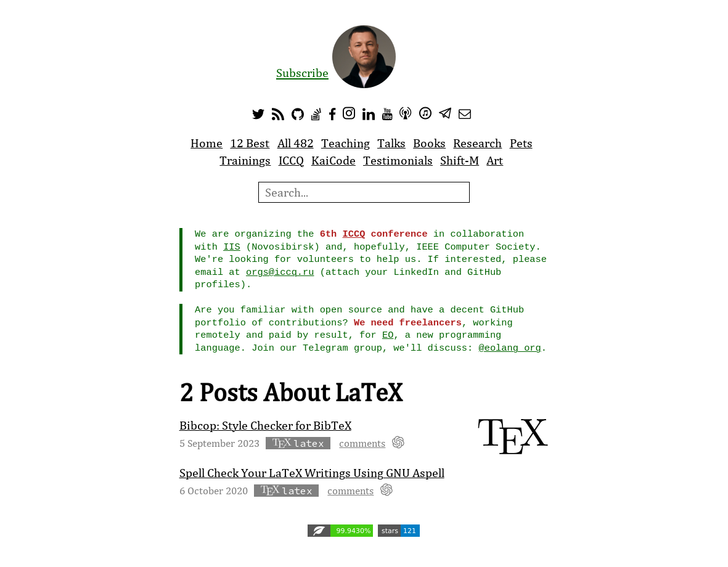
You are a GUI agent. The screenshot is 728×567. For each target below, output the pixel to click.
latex (298, 443)
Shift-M (460, 160)
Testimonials (398, 160)
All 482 (296, 143)
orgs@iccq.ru (280, 272)
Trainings (245, 160)
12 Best (250, 143)
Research (477, 143)
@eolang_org (509, 348)
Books (429, 143)
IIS (232, 247)
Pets (521, 143)
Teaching (346, 143)
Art (495, 160)
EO (388, 335)
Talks (391, 143)
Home (207, 143)
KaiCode (333, 160)
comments (362, 443)
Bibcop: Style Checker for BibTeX (265, 425)
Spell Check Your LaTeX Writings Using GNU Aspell (312, 473)
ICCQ (291, 160)
